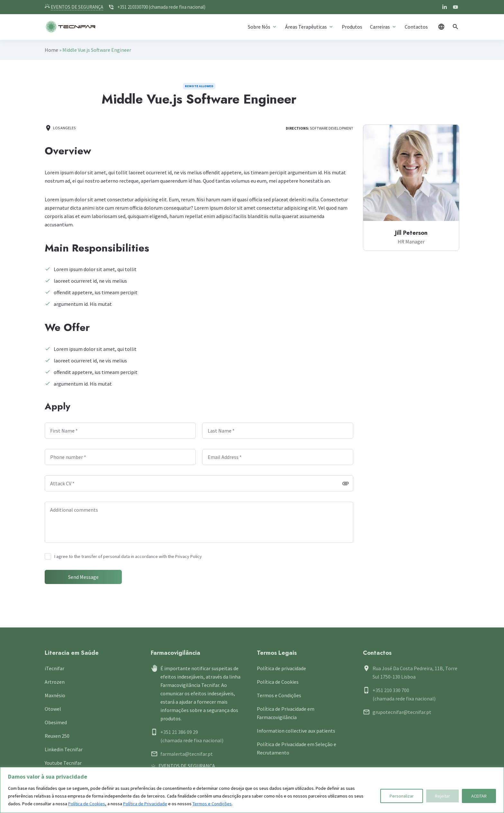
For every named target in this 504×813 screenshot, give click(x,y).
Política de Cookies (87, 804)
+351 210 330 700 (391, 690)
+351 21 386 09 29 (179, 732)
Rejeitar (442, 796)
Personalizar (402, 796)
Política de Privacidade (145, 804)
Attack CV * (62, 483)
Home (51, 50)
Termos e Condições (212, 804)
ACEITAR (479, 796)
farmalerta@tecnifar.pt (187, 754)
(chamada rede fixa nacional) (192, 740)
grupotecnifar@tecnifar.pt (402, 712)
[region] (252, 790)
